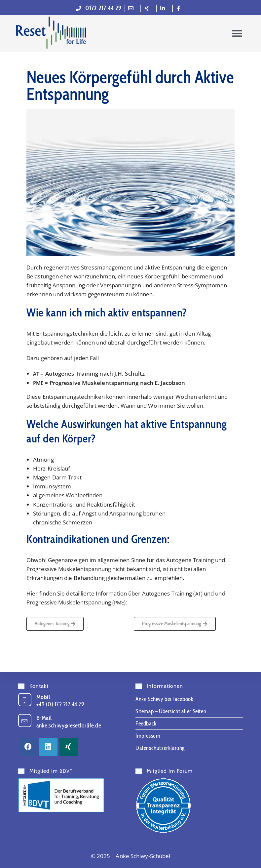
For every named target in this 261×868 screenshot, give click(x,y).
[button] (237, 33)
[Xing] (69, 747)
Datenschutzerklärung (160, 748)
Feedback (146, 723)
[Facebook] (28, 747)
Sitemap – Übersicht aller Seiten (171, 711)
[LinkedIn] (48, 747)
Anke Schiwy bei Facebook (164, 699)
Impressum (148, 736)
